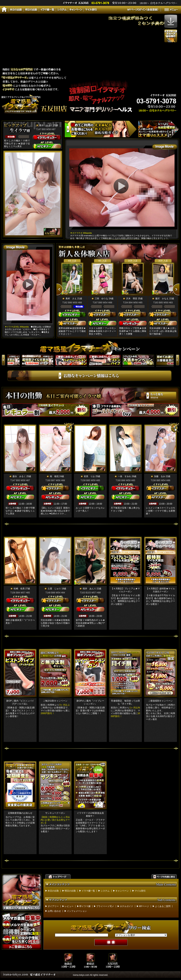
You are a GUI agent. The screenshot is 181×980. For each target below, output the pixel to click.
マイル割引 (140, 891)
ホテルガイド (127, 906)
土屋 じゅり (54, 589)
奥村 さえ (71, 299)
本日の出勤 (53, 891)
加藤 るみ (160, 476)
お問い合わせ (54, 911)
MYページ (144, 906)
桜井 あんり (89, 589)
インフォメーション (77, 911)
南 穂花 (54, 476)
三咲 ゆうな (101, 299)
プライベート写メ (105, 906)
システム (105, 891)
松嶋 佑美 (19, 589)
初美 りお (89, 476)
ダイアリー (53, 906)
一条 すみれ (124, 476)
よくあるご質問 (163, 906)
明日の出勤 (70, 891)
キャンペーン (122, 891)
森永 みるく (46, 125)
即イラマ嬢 (85, 906)
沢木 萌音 (132, 299)
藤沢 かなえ (162, 299)
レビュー (69, 906)
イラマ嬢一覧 (88, 891)
